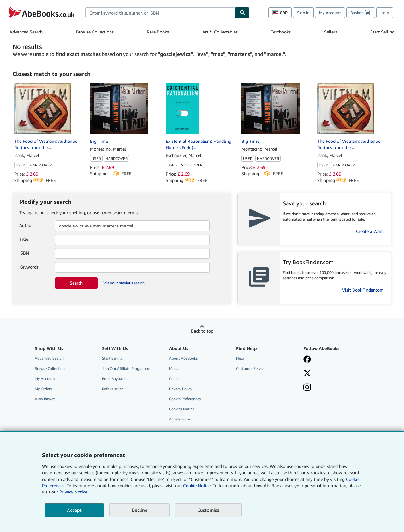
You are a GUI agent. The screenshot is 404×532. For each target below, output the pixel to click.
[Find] (242, 13)
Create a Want (370, 231)
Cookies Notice (182, 409)
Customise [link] (208, 510)
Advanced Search (26, 32)
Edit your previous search (123, 283)
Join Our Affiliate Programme (127, 369)
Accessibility (180, 419)
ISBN (24, 253)
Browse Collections (95, 32)
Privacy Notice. (74, 492)
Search (76, 283)
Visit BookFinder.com (363, 290)
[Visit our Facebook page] (332, 360)
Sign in (303, 13)
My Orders (43, 389)
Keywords (29, 267)
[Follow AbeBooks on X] (332, 374)
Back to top (202, 331)
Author (26, 225)
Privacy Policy (181, 389)
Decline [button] (140, 510)
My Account (330, 13)
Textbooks (281, 32)
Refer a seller (112, 389)
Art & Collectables (220, 32)
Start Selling (382, 32)
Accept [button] (74, 510)
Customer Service (251, 369)
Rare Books (158, 32)
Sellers (331, 32)
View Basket (45, 399)
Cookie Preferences (185, 399)
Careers (175, 379)
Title (24, 239)
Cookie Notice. (197, 485)
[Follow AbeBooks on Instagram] (332, 388)
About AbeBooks (183, 358)
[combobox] (160, 13)
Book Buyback (114, 379)
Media (174, 369)
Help (385, 13)
